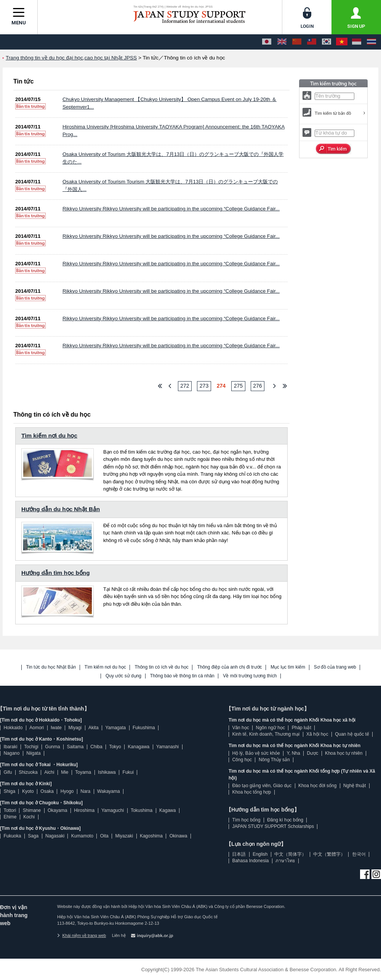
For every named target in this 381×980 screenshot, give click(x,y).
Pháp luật (302, 728)
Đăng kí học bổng (285, 820)
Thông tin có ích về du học (161, 667)
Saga (33, 836)
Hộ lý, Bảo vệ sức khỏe (256, 753)
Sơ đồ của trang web (335, 667)
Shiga (9, 791)
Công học (242, 760)
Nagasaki (55, 836)
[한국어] (327, 42)
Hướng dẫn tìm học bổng (55, 573)
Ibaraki (10, 747)
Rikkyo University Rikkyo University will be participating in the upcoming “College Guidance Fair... (171, 209)
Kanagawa (139, 747)
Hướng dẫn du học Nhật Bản (61, 509)
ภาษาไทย (285, 861)
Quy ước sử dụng (123, 676)
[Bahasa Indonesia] (357, 42)
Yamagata (115, 728)
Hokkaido (13, 728)
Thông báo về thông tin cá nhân (182, 676)
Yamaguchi (113, 810)
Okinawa (178, 836)
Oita (104, 836)
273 (204, 386)
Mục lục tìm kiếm (288, 667)
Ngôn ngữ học (271, 728)
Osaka (47, 791)
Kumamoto (82, 836)
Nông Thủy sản (274, 760)
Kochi (29, 817)
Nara (85, 791)
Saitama (75, 747)
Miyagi (75, 728)
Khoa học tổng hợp (251, 792)
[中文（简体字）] (297, 42)
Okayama (57, 810)
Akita (94, 728)
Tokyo (115, 747)
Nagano (11, 753)
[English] (282, 42)
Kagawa (167, 810)
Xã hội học (317, 734)
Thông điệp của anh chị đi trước (229, 667)
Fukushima (144, 728)
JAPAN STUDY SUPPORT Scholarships (273, 826)
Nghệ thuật (355, 786)
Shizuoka (28, 772)
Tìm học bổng (246, 820)
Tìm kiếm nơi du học (49, 435)
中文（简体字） (290, 854)
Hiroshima (84, 810)
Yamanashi (167, 747)
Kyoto (28, 791)
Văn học (240, 728)
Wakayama (109, 791)
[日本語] (267, 42)
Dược (312, 753)
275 (238, 386)
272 (185, 386)
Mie (65, 772)
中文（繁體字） (329, 854)
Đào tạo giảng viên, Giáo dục (262, 786)
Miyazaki (124, 836)
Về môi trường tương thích (250, 676)
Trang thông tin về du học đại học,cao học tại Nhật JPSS (71, 58)
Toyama (83, 772)
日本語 (239, 854)
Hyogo (67, 791)
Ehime (10, 817)
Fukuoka (12, 836)
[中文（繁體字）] (312, 42)
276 (257, 386)
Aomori (37, 728)
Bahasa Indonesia (250, 861)
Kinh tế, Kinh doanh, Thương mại (266, 734)
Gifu (8, 772)
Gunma (52, 747)
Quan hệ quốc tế (352, 734)
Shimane (32, 810)
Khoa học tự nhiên (344, 753)
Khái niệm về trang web (82, 935)
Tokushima (142, 810)
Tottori (10, 810)
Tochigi (31, 747)
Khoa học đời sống (317, 786)
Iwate (56, 728)
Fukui (128, 772)
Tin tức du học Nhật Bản (51, 667)
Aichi (49, 772)
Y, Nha (294, 753)
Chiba (96, 747)
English (260, 854)
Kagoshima (151, 836)
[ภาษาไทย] (371, 42)
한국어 (359, 854)
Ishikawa (107, 772)
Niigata (33, 753)
